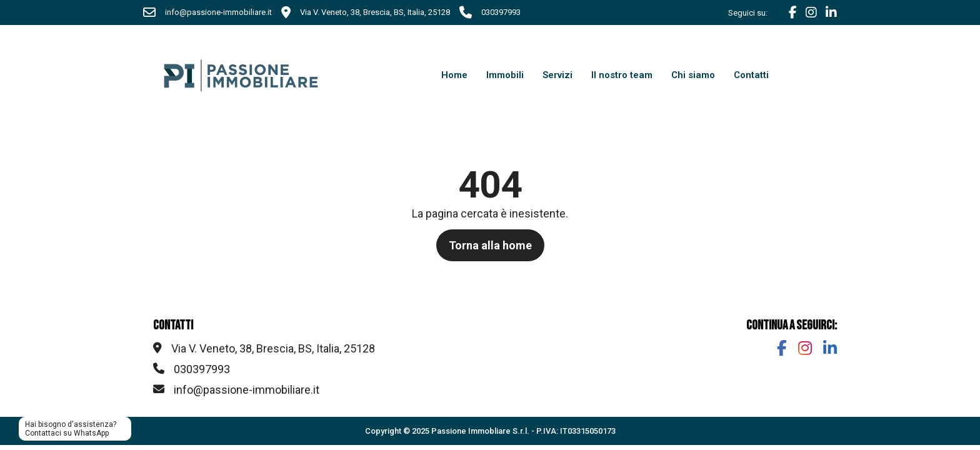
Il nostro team (622, 75)
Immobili (505, 75)
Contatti (751, 75)
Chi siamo (693, 75)
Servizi (557, 75)
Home (454, 75)
